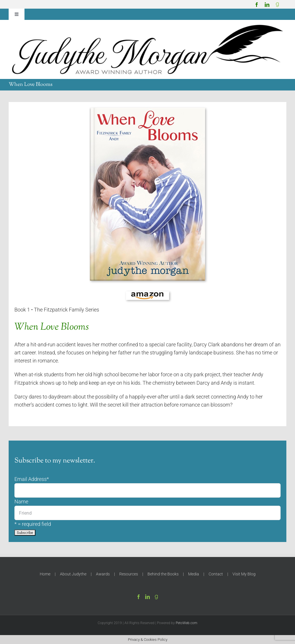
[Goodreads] (277, 5)
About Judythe (73, 574)
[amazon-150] (147, 294)
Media (194, 574)
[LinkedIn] (147, 597)
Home (45, 574)
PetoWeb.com (187, 623)
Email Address (32, 479)
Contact (216, 574)
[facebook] (257, 5)
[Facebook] (139, 597)
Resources (129, 574)
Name (21, 502)
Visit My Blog (244, 574)
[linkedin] (267, 5)
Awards (103, 574)
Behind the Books (163, 574)
